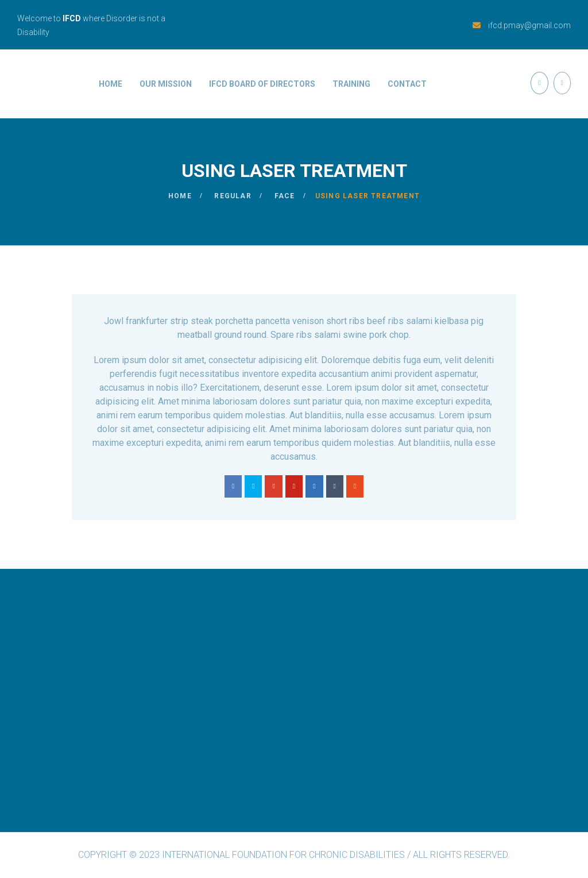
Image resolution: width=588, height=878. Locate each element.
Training (351, 84)
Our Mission (166, 84)
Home (111, 84)
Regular (233, 196)
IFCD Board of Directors (262, 84)
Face (285, 196)
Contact (407, 84)
